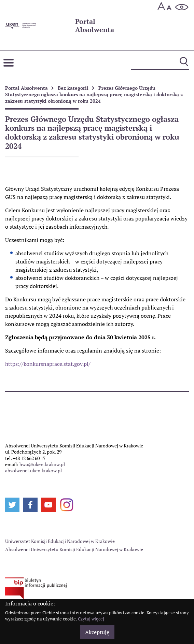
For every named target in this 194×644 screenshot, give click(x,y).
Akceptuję (97, 632)
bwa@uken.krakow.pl (42, 464)
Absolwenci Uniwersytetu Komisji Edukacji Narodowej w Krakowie (74, 549)
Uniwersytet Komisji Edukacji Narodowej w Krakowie (60, 541)
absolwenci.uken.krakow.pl (33, 470)
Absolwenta (95, 26)
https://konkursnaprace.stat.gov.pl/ (48, 364)
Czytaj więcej (91, 619)
